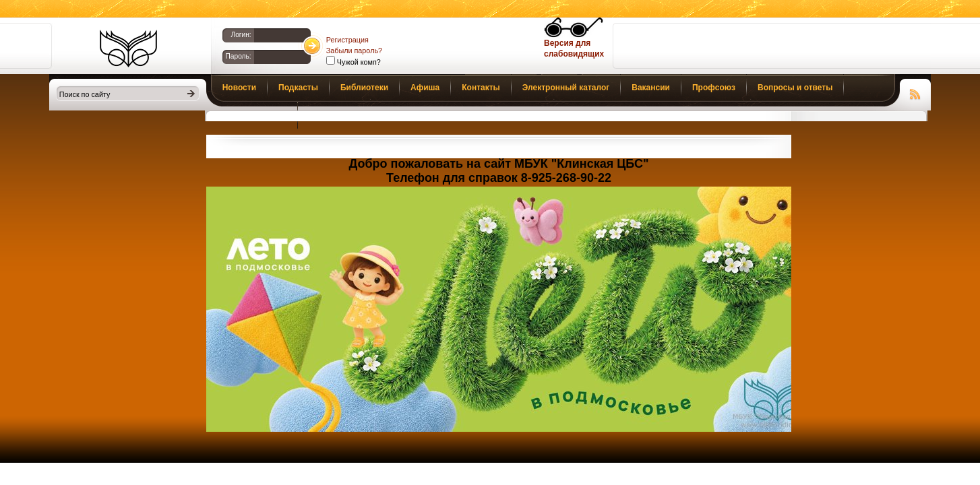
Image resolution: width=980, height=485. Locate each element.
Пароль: (239, 56)
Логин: (241, 35)
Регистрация (347, 40)
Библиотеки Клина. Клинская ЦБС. (128, 48)
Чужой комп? (358, 62)
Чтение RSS (915, 92)
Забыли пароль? (354, 51)
